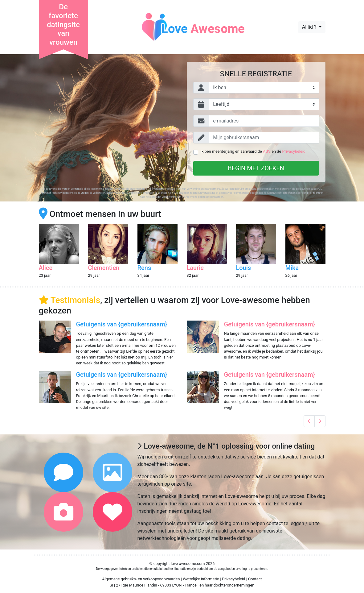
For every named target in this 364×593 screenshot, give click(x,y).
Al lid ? (310, 27)
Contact (255, 579)
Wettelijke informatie (201, 579)
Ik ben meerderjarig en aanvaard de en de (253, 151)
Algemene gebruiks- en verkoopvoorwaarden (141, 579)
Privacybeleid (294, 151)
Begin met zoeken (256, 168)
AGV (267, 151)
